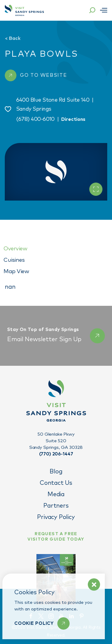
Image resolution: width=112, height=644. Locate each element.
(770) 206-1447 (56, 454)
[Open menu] (104, 10)
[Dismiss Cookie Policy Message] (94, 584)
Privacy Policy (56, 517)
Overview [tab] (15, 249)
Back (13, 38)
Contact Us (56, 483)
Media (56, 494)
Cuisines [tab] (14, 260)
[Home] (24, 10)
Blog (56, 472)
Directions (73, 119)
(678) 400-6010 (35, 119)
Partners (56, 506)
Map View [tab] (16, 271)
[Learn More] (42, 623)
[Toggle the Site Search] (92, 10)
